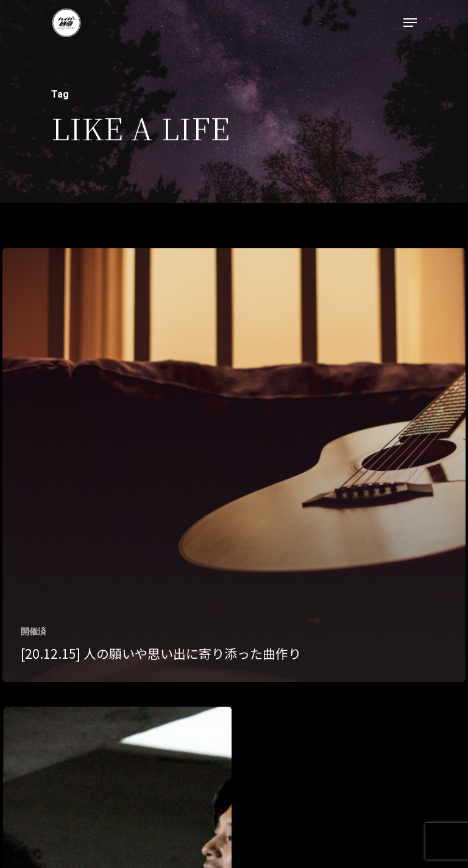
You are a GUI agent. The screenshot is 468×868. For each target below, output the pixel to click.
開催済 (34, 631)
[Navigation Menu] (410, 23)
